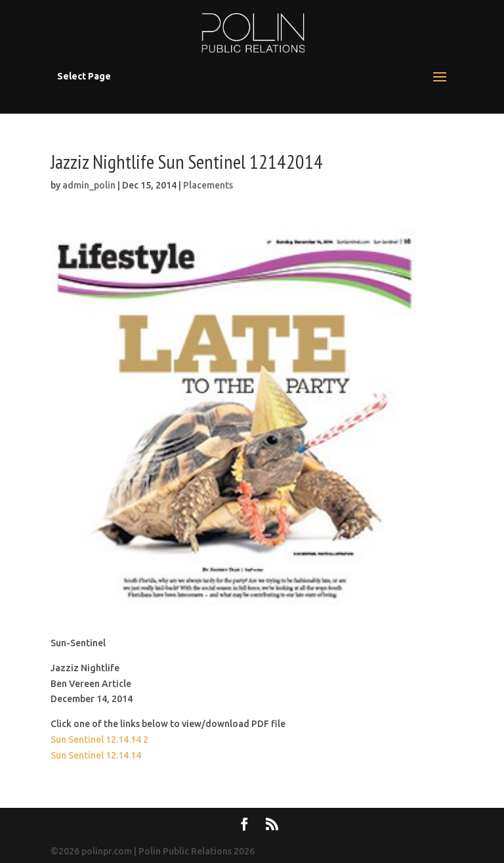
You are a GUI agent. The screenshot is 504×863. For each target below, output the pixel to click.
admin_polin (89, 185)
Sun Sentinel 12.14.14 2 (99, 740)
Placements (208, 185)
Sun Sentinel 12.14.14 (96, 755)
